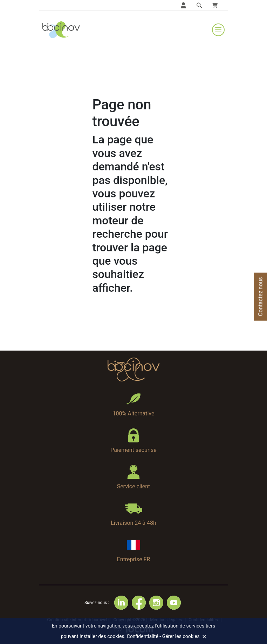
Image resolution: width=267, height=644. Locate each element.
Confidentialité (143, 636)
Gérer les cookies (181, 636)
